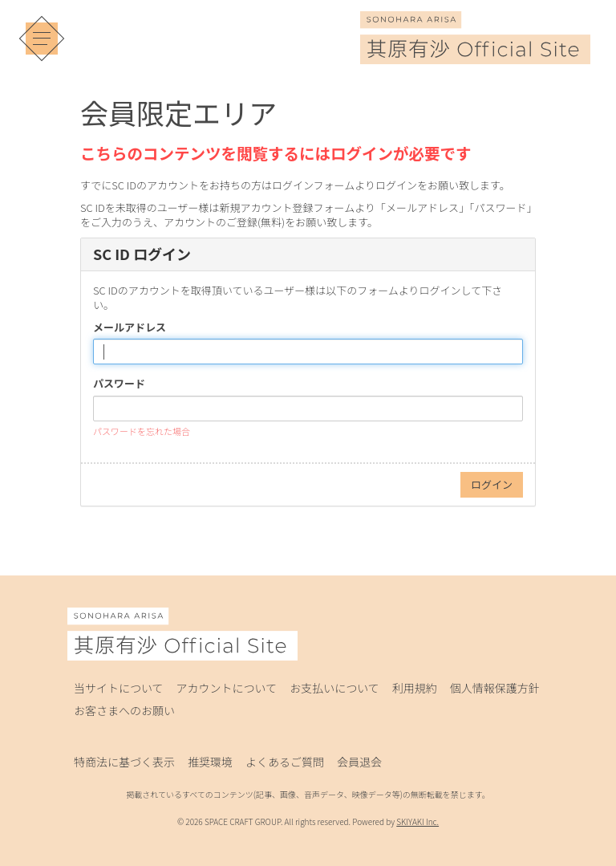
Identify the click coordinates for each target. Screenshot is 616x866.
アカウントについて (227, 688)
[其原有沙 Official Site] (475, 53)
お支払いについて (334, 688)
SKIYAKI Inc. (417, 821)
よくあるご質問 (285, 762)
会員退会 (359, 762)
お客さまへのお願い (124, 710)
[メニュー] (42, 39)
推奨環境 (210, 762)
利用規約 (415, 688)
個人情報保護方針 (495, 688)
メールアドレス (130, 327)
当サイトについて (119, 688)
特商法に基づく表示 (124, 762)
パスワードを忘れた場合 (142, 431)
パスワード (119, 384)
